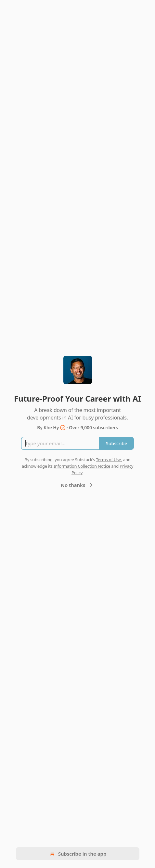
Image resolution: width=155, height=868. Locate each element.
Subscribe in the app (77, 854)
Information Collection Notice (82, 466)
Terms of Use (108, 460)
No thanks (77, 485)
